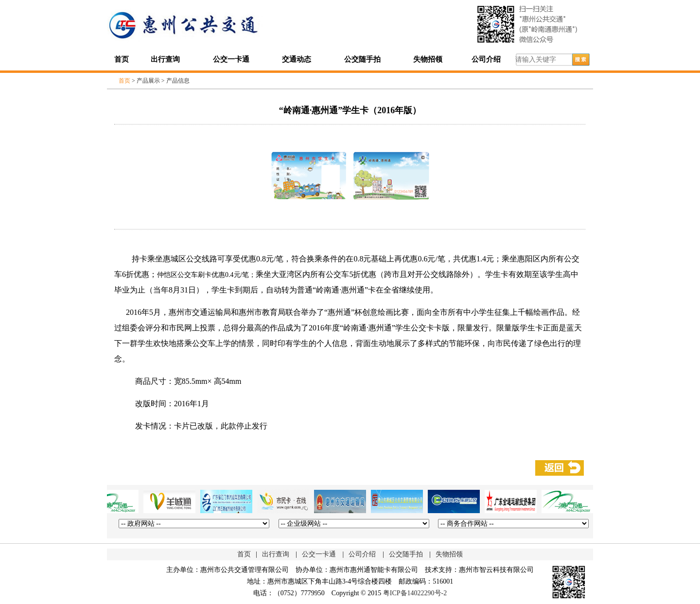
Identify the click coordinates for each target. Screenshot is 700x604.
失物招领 (428, 59)
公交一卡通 (231, 59)
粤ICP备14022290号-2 (415, 593)
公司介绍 (486, 59)
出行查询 (165, 59)
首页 (122, 59)
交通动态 (297, 59)
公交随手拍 (362, 59)
